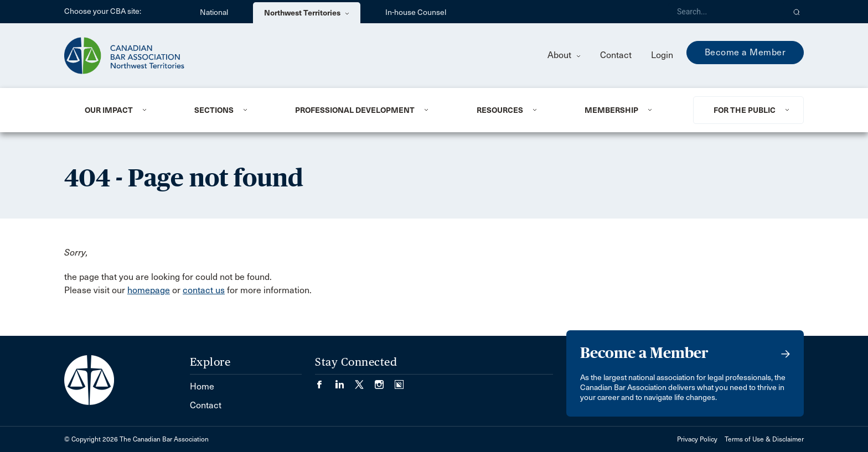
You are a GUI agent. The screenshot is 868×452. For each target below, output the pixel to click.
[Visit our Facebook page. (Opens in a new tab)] (325, 381)
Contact (616, 55)
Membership (611, 110)
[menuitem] (126, 110)
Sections (214, 110)
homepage (149, 290)
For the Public (745, 110)
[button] (797, 12)
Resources (500, 110)
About (564, 55)
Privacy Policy (697, 439)
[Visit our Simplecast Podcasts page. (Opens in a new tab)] (399, 381)
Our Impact (109, 110)
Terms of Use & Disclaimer (764, 439)
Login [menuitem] (662, 55)
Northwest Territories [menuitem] (307, 13)
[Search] (726, 12)
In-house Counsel (416, 12)
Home (202, 386)
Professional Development (355, 110)
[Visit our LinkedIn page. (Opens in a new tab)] (345, 381)
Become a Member (745, 52)
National (214, 12)
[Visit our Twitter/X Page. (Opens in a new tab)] (365, 381)
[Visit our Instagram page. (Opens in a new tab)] (385, 381)
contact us (204, 290)
